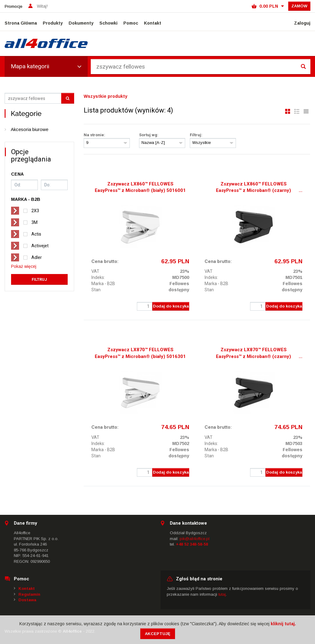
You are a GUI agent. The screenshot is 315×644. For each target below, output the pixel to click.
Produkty (53, 23)
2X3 (35, 211)
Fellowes (179, 284)
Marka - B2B (103, 284)
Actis (36, 234)
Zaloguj (302, 23)
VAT (95, 271)
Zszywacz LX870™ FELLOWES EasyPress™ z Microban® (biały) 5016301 (140, 353)
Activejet (40, 246)
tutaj (222, 594)
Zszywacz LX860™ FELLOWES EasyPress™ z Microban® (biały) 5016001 (140, 187)
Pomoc (131, 23)
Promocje (13, 6)
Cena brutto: (105, 261)
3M (34, 222)
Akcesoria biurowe (30, 129)
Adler (37, 257)
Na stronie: (94, 135)
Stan (96, 290)
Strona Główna (21, 23)
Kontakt (153, 23)
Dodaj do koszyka (171, 306)
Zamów (299, 6)
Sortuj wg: (149, 135)
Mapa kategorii (46, 66)
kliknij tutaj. (283, 624)
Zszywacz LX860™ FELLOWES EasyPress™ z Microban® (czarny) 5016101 (253, 188)
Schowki (108, 23)
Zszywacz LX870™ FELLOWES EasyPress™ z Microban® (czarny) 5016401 (253, 354)
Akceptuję (158, 634)
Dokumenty (81, 23)
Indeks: (98, 277)
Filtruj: (196, 135)
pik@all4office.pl (195, 539)
